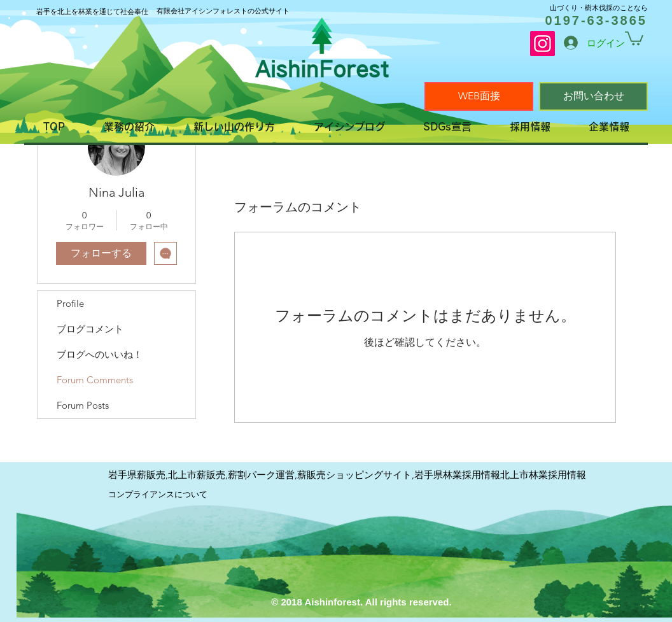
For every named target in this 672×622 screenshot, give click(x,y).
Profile (70, 303)
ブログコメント (90, 329)
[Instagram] (542, 44)
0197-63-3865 (596, 20)
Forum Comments (95, 380)
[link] (634, 38)
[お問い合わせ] (593, 96)
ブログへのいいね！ (100, 354)
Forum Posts (83, 405)
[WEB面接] (479, 96)
